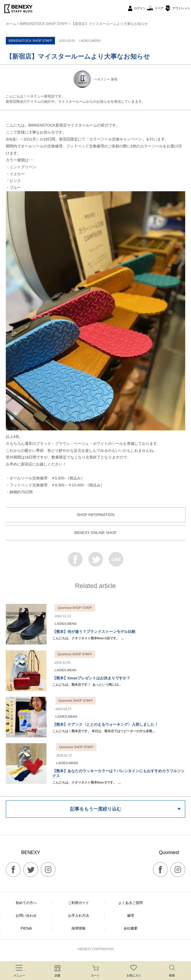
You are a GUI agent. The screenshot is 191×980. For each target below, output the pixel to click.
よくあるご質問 (131, 903)
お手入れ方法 (78, 916)
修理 (131, 916)
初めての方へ (26, 903)
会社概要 (131, 928)
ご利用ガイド (78, 903)
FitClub (26, 928)
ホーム (11, 24)
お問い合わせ (26, 916)
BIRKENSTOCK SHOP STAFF (44, 24)
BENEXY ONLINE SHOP (95, 533)
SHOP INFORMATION (95, 515)
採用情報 (78, 928)
